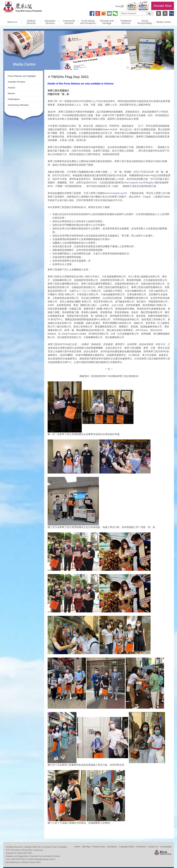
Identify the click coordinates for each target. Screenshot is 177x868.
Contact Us (153, 847)
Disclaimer (112, 847)
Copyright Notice (127, 847)
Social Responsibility (145, 22)
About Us (12, 22)
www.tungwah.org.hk (116, 193)
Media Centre (164, 22)
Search (149, 13)
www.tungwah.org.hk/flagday (138, 183)
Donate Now (163, 6)
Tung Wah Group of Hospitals (23, 8)
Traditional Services (126, 22)
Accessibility (166, 847)
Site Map (86, 847)
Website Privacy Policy (31, 862)
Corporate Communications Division (45, 856)
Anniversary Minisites (18, 105)
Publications (14, 99)
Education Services (50, 22)
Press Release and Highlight (22, 76)
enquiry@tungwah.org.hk (44, 859)
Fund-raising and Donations (88, 22)
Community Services (69, 22)
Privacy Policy (99, 847)
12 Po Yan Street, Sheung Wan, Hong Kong (24, 850)
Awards (12, 88)
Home (77, 847)
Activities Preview (16, 82)
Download (141, 847)
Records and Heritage (107, 22)
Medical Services (31, 22)
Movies (11, 93)
